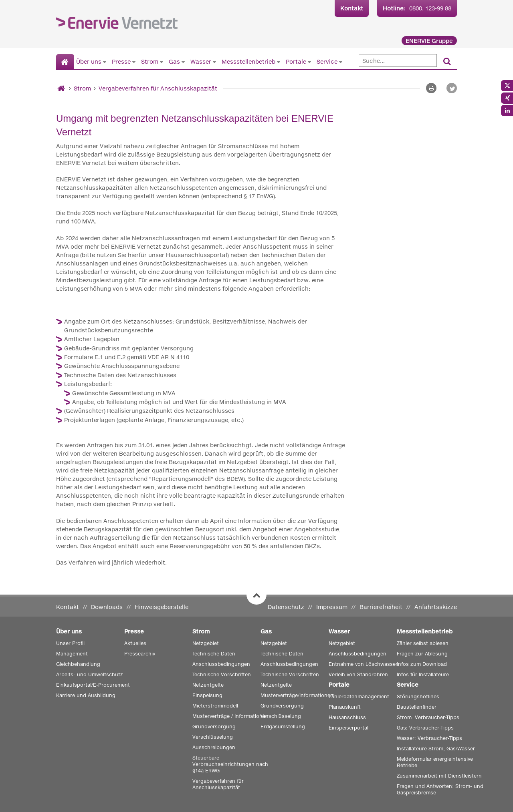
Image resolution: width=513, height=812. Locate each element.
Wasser (201, 61)
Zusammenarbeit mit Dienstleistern (439, 776)
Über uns (89, 61)
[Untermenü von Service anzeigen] (341, 62)
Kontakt (352, 8)
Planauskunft (345, 707)
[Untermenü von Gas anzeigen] (183, 62)
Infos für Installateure (423, 674)
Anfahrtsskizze (436, 607)
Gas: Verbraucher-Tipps (425, 728)
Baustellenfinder (417, 707)
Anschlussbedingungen (221, 664)
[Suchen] (447, 62)
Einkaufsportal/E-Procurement (93, 685)
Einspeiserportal (348, 728)
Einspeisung (207, 695)
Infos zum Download (422, 664)
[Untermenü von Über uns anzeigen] (105, 62)
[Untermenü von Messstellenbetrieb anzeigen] (279, 62)
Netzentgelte (208, 685)
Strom (150, 61)
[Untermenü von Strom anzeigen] (162, 62)
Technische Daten (214, 654)
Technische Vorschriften (222, 674)
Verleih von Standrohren (358, 674)
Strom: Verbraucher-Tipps (428, 717)
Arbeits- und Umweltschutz (90, 674)
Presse (121, 61)
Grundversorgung (214, 727)
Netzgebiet (206, 643)
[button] (452, 88)
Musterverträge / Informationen (230, 716)
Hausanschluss (347, 717)
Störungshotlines (418, 696)
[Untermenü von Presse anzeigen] (134, 62)
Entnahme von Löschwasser (363, 664)
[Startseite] (65, 62)
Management (72, 654)
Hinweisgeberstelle (162, 607)
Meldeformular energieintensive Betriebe (435, 762)
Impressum (332, 607)
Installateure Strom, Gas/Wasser (436, 749)
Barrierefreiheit (381, 607)
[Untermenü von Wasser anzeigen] (214, 62)
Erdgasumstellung (283, 727)
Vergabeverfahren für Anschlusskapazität (158, 88)
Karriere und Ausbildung (86, 695)
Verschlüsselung (213, 737)
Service (327, 61)
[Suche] (398, 60)
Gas (174, 61)
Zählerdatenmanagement (359, 696)
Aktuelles (135, 643)
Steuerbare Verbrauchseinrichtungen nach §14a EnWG (230, 764)
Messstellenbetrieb (248, 61)
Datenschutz (286, 607)
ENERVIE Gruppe (429, 41)
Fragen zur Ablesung (422, 654)
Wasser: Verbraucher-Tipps (429, 738)
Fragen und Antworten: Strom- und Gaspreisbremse (440, 789)
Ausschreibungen (214, 747)
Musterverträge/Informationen (297, 695)
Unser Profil (70, 643)
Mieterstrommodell (215, 706)
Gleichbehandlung (78, 664)
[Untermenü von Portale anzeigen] (309, 62)
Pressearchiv (140, 654)
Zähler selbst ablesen (423, 643)
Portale (296, 61)
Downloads (107, 607)
